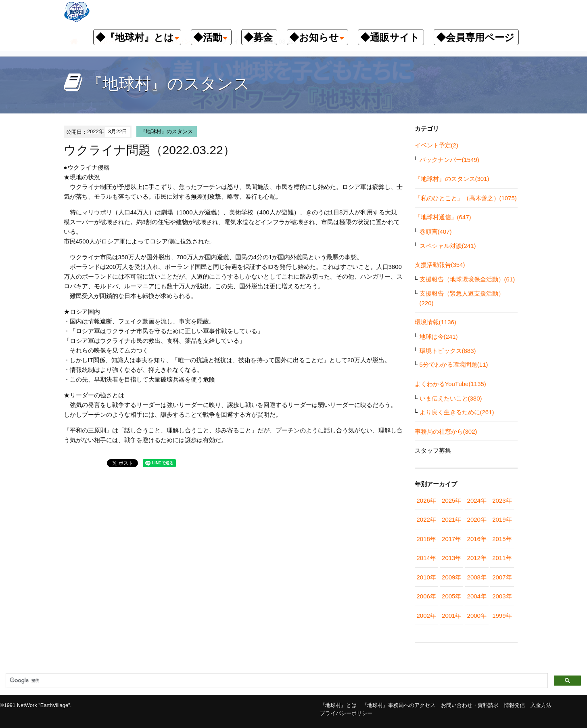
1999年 (502, 616)
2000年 (477, 616)
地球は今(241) (439, 337)
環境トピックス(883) (448, 351)
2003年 (502, 596)
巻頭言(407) (436, 232)
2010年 (426, 577)
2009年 (451, 577)
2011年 (502, 558)
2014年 (426, 558)
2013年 (451, 558)
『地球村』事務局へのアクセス (399, 705)
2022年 (426, 519)
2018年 (426, 539)
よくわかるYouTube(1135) (450, 384)
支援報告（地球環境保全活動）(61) (467, 279)
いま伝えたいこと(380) (451, 398)
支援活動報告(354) (440, 265)
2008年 (477, 577)
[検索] (276, 681)
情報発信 (514, 705)
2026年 (426, 500)
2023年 (502, 500)
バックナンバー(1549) (449, 160)
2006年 (426, 596)
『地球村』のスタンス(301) (452, 179)
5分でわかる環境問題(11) (454, 364)
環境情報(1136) (436, 322)
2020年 (477, 519)
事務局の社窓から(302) (446, 431)
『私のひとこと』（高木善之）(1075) (466, 198)
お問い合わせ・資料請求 (470, 705)
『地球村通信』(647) (443, 217)
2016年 (477, 539)
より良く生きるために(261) (457, 412)
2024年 (477, 500)
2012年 (477, 558)
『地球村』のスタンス (167, 131)
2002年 (426, 616)
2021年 (451, 519)
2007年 (502, 577)
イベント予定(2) (437, 145)
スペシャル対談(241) (448, 246)
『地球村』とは (338, 705)
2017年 (451, 539)
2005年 (451, 596)
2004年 (477, 596)
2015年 (502, 539)
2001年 (451, 616)
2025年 (451, 500)
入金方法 (541, 705)
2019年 (502, 519)
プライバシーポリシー (346, 713)
